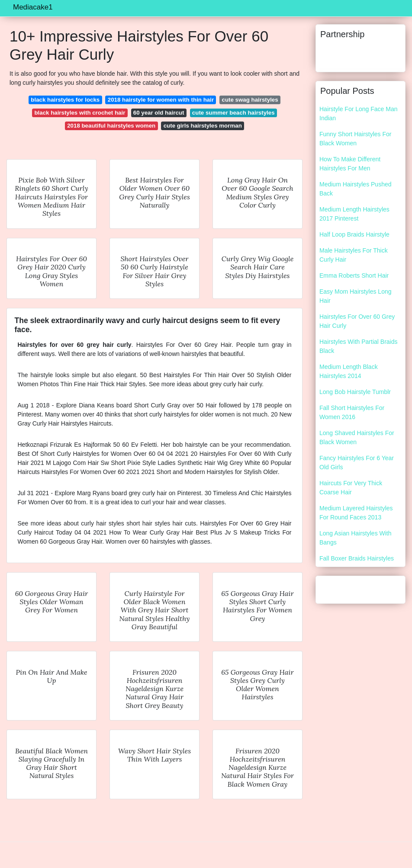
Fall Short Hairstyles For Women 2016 (352, 412)
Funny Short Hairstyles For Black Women (356, 139)
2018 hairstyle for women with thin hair (161, 100)
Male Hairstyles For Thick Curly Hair (354, 255)
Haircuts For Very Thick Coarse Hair (351, 488)
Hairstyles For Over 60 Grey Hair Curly (357, 321)
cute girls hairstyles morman (203, 126)
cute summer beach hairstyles (233, 113)
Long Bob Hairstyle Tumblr (355, 392)
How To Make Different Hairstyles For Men (350, 164)
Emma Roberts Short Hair (354, 275)
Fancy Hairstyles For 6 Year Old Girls (357, 463)
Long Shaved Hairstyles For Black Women (357, 437)
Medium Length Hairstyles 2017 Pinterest (354, 214)
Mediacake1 (33, 7)
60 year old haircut (159, 113)
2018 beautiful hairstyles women (111, 126)
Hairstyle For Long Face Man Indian (359, 114)
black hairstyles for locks (65, 100)
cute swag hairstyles (250, 100)
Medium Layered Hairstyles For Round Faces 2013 (356, 513)
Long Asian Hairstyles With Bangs (356, 538)
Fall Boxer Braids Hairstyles (357, 558)
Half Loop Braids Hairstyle (354, 234)
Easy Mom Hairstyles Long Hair (356, 296)
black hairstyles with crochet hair (80, 113)
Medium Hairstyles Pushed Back (356, 189)
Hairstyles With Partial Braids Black (359, 346)
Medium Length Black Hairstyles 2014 (349, 371)
